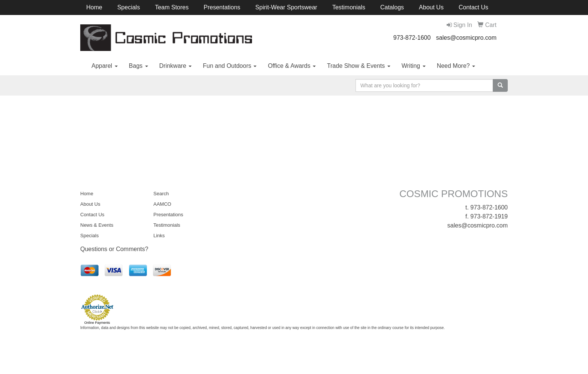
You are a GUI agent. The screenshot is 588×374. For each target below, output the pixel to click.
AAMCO (162, 204)
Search (161, 194)
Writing (414, 66)
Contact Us (473, 7)
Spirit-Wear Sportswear (286, 7)
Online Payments (97, 323)
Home (94, 7)
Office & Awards (292, 66)
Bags (139, 66)
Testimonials (349, 7)
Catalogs (392, 7)
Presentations (222, 7)
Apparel (105, 66)
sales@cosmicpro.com (466, 38)
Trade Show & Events (359, 66)
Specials (129, 7)
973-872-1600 (412, 38)
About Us (431, 7)
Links (159, 236)
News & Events (97, 225)
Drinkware (175, 66)
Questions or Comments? (114, 249)
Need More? (456, 66)
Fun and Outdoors (230, 66)
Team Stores (172, 7)
